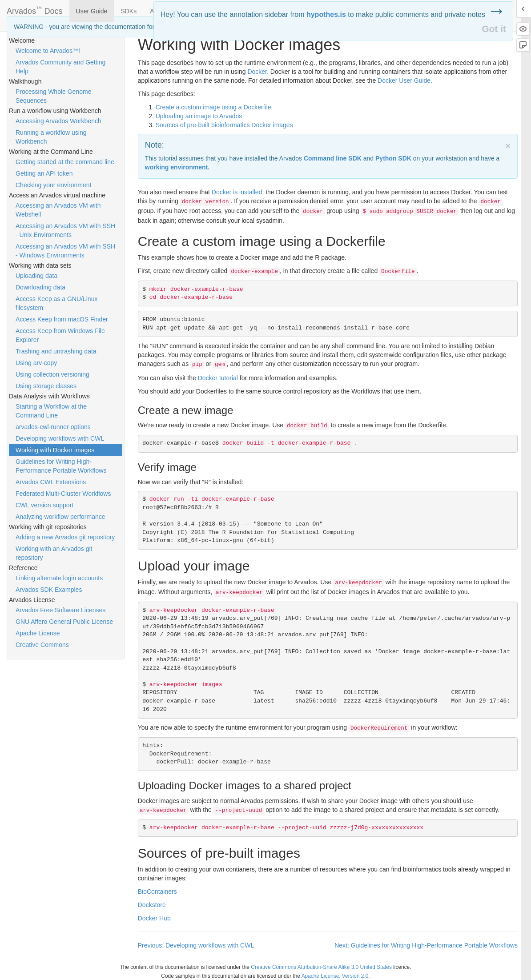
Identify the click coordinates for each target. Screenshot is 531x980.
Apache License (38, 633)
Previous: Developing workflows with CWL (196, 945)
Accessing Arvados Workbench (58, 121)
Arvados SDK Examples (49, 590)
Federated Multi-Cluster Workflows (63, 494)
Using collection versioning (52, 374)
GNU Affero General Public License (64, 622)
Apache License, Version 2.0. (336, 976)
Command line (333, 158)
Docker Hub (154, 918)
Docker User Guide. (405, 80)
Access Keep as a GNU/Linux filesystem (56, 303)
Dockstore (152, 905)
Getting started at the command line (65, 162)
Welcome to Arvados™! (48, 51)
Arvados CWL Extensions (51, 482)
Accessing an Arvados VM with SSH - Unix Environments (65, 230)
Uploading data (36, 276)
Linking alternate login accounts (59, 578)
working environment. (177, 167)
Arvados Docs (35, 9)
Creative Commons (42, 645)
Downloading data (40, 287)
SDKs (129, 11)
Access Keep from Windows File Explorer (60, 335)
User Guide (92, 11)
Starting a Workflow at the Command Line (51, 411)
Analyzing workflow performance (60, 517)
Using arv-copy (36, 363)
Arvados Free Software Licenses (60, 610)
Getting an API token (44, 173)
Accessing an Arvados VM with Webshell (58, 210)
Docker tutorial (218, 378)
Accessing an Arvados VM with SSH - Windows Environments (65, 251)
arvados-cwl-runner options (53, 427)
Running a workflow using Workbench (51, 137)
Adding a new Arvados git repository (65, 537)
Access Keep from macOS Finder (62, 319)
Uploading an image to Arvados (199, 116)
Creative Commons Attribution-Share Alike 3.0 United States (321, 967)
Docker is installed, (238, 192)
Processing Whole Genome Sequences (53, 96)
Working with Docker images (55, 450)
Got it (494, 29)
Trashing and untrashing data (56, 351)
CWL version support (44, 505)
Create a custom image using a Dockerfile (213, 107)
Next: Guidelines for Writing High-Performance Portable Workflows (426, 945)
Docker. (258, 72)
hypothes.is (326, 14)
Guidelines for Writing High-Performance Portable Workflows (61, 466)
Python (393, 158)
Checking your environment (53, 185)
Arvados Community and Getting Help (60, 67)
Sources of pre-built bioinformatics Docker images (224, 125)
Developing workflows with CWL (60, 438)
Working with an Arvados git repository (54, 553)
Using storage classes (46, 386)
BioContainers (157, 892)
